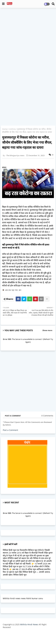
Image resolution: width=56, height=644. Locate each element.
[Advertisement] (28, 39)
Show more (47, 330)
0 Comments (47, 416)
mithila (12, 129)
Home (5, 129)
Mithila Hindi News (29, 624)
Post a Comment (10, 430)
